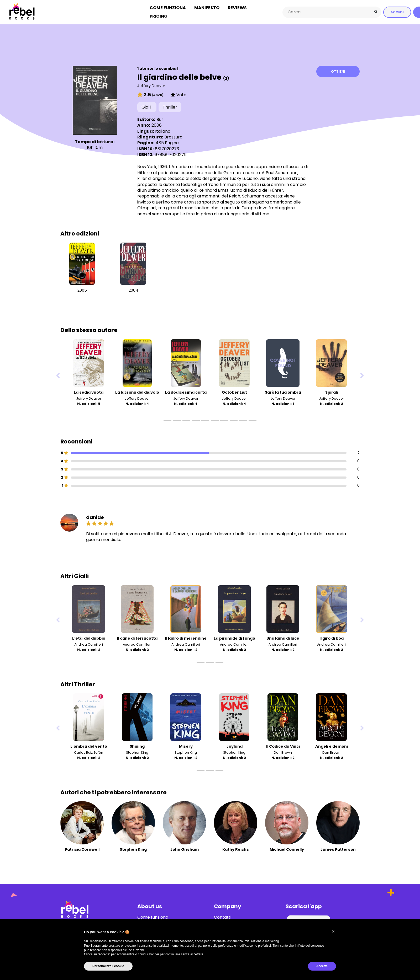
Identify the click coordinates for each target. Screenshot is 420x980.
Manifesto (207, 7)
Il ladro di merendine (186, 638)
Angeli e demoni (332, 746)
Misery (186, 746)
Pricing (159, 16)
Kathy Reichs (236, 849)
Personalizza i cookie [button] (108, 966)
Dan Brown (283, 752)
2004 (133, 290)
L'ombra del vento (89, 746)
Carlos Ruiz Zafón (89, 752)
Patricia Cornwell (82, 849)
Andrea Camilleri (89, 644)
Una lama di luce (283, 638)
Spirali (332, 392)
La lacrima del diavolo (137, 392)
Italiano (163, 130)
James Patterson (338, 849)
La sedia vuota (89, 392)
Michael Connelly (287, 849)
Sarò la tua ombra (283, 392)
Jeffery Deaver (151, 85)
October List (234, 392)
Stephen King (137, 752)
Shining (137, 746)
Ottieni (338, 71)
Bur (160, 119)
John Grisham (184, 849)
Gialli (147, 107)
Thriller (170, 107)
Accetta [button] (322, 966)
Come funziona (168, 7)
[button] (333, 931)
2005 (82, 290)
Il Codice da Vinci (283, 746)
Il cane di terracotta (137, 638)
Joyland (234, 746)
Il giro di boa (332, 638)
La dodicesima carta (186, 392)
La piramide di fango (234, 638)
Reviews (237, 7)
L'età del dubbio (89, 638)
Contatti (223, 917)
